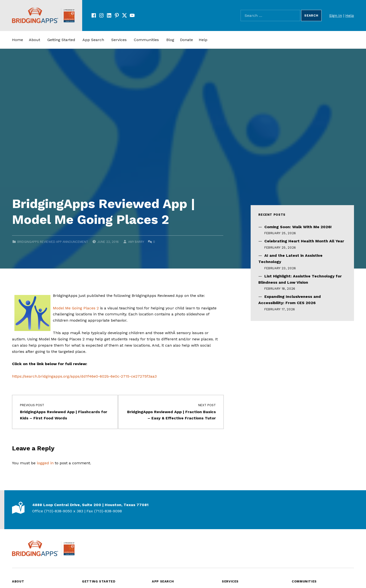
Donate (186, 40)
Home (18, 40)
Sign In (336, 15)
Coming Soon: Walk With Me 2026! (298, 227)
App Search (93, 40)
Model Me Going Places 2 (76, 308)
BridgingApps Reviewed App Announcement (53, 242)
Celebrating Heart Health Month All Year (304, 241)
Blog (170, 40)
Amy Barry (136, 242)
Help (350, 15)
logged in (45, 463)
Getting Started (61, 40)
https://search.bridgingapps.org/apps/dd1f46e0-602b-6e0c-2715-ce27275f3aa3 (84, 376)
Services (119, 40)
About (34, 40)
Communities (146, 40)
